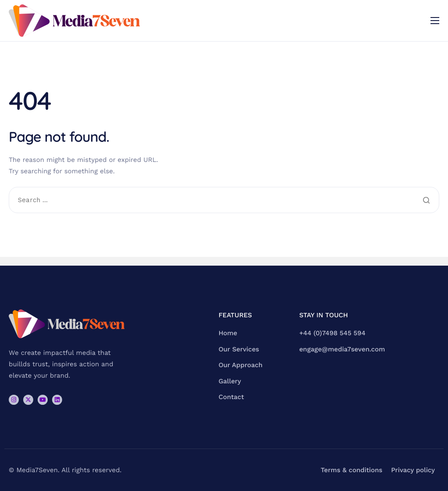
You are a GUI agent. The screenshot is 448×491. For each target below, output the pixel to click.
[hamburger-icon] (435, 21)
